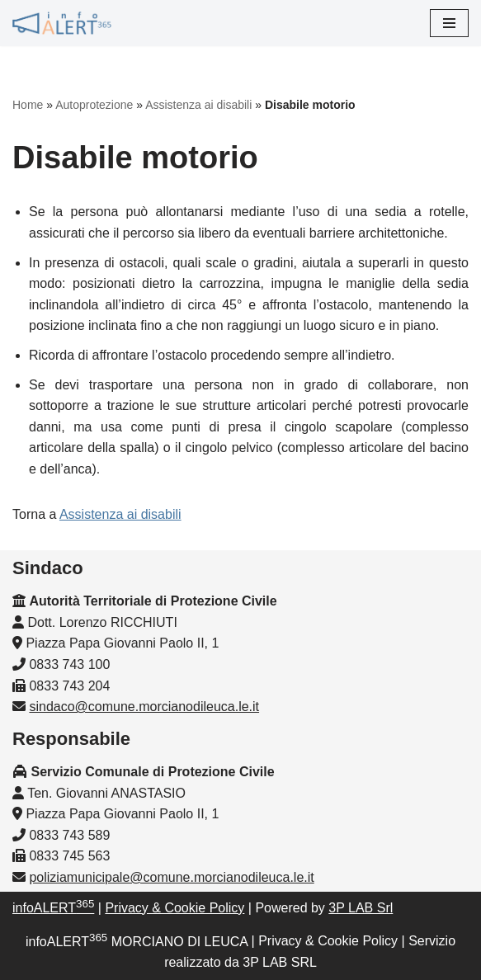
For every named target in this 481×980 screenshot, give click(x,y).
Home (28, 105)
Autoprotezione (94, 105)
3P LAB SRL (280, 962)
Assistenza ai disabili (198, 105)
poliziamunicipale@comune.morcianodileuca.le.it (171, 877)
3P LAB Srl (361, 908)
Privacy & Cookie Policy (174, 908)
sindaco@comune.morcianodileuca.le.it (144, 707)
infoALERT (53, 908)
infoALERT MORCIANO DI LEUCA (137, 942)
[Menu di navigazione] (449, 23)
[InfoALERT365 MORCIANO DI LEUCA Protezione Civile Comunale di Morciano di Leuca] (62, 23)
